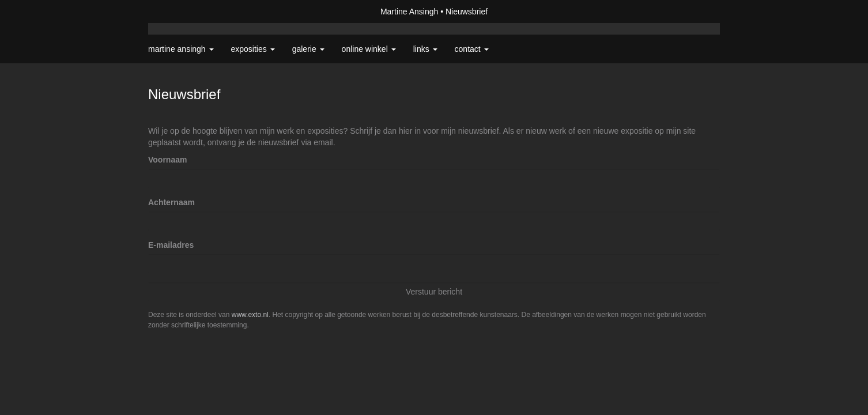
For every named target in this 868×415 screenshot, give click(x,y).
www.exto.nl (250, 315)
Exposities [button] (253, 49)
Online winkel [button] (369, 49)
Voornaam (167, 160)
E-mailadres (171, 245)
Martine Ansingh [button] (181, 49)
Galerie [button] (308, 49)
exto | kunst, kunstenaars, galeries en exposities (181, 12)
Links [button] (425, 49)
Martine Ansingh (409, 12)
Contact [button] (472, 49)
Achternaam (171, 202)
